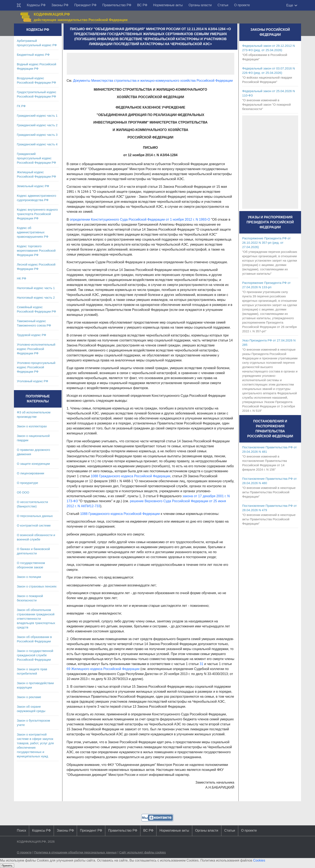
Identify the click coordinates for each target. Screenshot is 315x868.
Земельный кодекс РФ (33, 186)
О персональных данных (35, 516)
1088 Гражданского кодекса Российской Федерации (131, 476)
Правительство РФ (117, 5)
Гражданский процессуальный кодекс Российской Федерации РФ (37, 158)
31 (201, 664)
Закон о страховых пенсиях (37, 586)
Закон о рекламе (29, 697)
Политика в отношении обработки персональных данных (75, 852)
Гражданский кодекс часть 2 (37, 125)
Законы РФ (60, 5)
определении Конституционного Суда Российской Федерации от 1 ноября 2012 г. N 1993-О (140, 219)
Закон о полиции (29, 577)
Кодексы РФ (36, 5)
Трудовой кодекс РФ (32, 335)
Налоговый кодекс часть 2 (36, 297)
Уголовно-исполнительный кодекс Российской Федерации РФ (36, 349)
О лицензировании (30, 473)
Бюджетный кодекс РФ (33, 55)
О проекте (242, 5)
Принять (7, 866)
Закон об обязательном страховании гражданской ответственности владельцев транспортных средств (36, 619)
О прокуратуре (27, 483)
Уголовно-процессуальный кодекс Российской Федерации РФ (36, 367)
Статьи (223, 5)
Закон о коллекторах (32, 426)
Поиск (21, 830)
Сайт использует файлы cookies (143, 852)
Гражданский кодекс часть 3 (37, 135)
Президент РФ (85, 5)
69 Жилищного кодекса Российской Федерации (103, 669)
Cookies (259, 860)
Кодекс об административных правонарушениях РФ (33, 232)
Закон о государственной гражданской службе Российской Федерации (35, 655)
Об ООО (23, 492)
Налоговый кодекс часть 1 (36, 288)
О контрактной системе (34, 525)
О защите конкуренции (33, 464)
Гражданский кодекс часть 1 (37, 116)
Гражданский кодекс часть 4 (37, 144)
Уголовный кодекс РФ (32, 381)
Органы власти (200, 5)
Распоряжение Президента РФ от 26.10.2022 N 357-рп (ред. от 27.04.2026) (266, 243)
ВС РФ (142, 5)
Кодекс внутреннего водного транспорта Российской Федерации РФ (37, 214)
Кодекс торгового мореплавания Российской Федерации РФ (36, 250)
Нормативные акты (168, 5)
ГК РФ (21, 106)
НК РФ (22, 278)
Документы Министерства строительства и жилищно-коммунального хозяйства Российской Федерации (153, 81)
